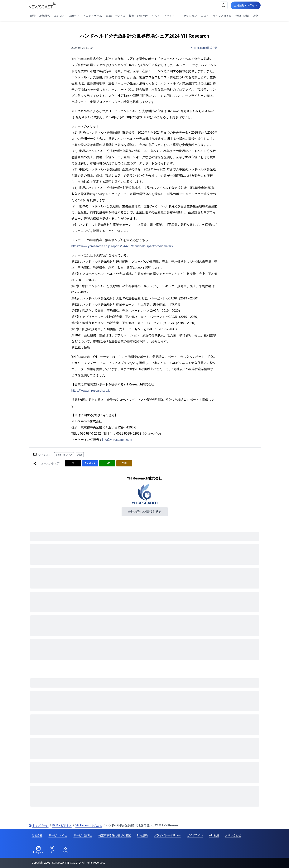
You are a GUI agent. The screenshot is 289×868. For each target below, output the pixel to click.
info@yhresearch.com (117, 440)
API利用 (214, 835)
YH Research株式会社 (204, 48)
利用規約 (142, 835)
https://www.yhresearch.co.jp (91, 391)
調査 (255, 16)
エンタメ (59, 16)
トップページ (39, 825)
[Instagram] (38, 850)
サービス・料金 (58, 835)
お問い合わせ (233, 835)
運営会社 (37, 835)
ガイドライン (195, 835)
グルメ (156, 16)
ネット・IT (170, 16)
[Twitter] (52, 850)
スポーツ (74, 16)
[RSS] (65, 850)
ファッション (189, 16)
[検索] (224, 5)
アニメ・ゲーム (93, 16)
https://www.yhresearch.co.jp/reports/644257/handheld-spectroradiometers (122, 246)
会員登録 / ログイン (246, 5)
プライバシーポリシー (167, 835)
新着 (33, 16)
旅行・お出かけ (138, 16)
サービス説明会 (83, 835)
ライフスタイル (222, 16)
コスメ (205, 16)
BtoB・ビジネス (116, 16)
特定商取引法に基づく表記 (115, 835)
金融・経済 (242, 16)
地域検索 (45, 16)
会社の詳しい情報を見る (145, 512)
